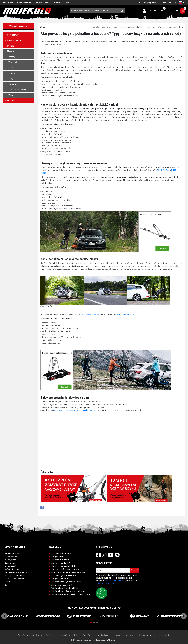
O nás (66, 2)
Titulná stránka (95, 27)
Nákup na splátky (11, 563)
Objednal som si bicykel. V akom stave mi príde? (69, 572)
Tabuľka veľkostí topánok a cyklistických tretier (68, 591)
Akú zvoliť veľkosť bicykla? (61, 563)
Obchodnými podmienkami (114, 581)
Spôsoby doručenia (12, 557)
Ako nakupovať (10, 566)
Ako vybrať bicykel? (58, 557)
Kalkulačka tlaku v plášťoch (61, 554)
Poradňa (58, 2)
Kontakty (38, 2)
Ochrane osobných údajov (105, 583)
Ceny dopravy (9, 2)
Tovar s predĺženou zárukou (15, 576)
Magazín (48, 2)
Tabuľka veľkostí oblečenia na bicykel (65, 588)
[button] (182, 2)
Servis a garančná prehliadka (15, 579)
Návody (7, 585)
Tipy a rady (114, 27)
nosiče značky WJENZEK (124, 314)
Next (184, 616)
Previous (4, 616)
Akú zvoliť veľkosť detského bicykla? (64, 566)
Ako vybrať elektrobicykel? (61, 560)
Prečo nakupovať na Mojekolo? (16, 572)
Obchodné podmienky (13, 554)
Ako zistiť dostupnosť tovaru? (62, 585)
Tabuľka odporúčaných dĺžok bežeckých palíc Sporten (71, 594)
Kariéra (7, 582)
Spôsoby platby (10, 560)
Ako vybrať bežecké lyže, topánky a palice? (67, 582)
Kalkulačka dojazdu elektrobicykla (64, 576)
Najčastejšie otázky (12, 569)
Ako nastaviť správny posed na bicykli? (65, 569)
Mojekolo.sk (113, 640)
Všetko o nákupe (24, 2)
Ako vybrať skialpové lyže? (61, 579)
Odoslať (134, 570)
